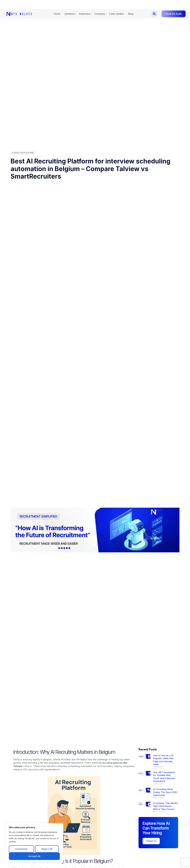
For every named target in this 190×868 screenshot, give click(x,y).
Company (100, 5)
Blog (131, 5)
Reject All (47, 849)
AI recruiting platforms (112, 763)
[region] (34, 843)
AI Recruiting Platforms (23, 153)
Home (57, 5)
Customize (21, 849)
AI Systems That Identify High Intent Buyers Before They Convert (165, 806)
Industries (85, 5)
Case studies (117, 5)
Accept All (34, 856)
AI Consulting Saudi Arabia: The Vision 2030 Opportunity (165, 792)
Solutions (70, 5)
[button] (154, 5)
